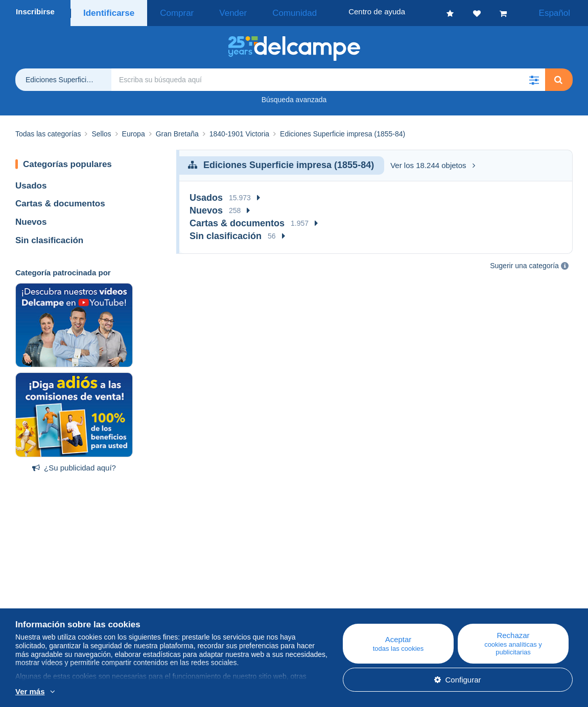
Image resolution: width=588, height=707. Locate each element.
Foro (175, 614)
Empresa (36, 602)
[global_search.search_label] (328, 77)
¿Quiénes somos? (46, 590)
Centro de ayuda (347, 590)
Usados (31, 183)
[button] (534, 77)
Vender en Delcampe (355, 614)
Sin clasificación (49, 237)
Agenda (180, 602)
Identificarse (107, 11)
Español (561, 11)
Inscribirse (35, 11)
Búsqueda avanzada (294, 97)
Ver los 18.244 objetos (432, 162)
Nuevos (31, 219)
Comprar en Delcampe (357, 602)
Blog (180, 590)
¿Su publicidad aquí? (74, 465)
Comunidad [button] (262, 11)
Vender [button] (213, 11)
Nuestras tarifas (42, 614)
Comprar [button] (168, 11)
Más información (190, 692)
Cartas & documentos (60, 201)
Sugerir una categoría (524, 263)
